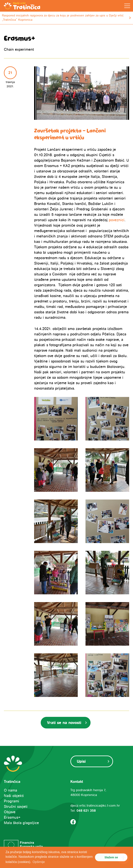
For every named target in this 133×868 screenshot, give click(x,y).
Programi (12, 801)
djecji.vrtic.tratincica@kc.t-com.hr (95, 806)
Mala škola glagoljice (21, 823)
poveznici (117, 220)
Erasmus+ (12, 817)
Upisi (81, 761)
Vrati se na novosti (64, 723)
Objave (10, 812)
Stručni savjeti (16, 807)
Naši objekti (14, 796)
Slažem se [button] (111, 857)
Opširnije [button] (39, 862)
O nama (10, 790)
